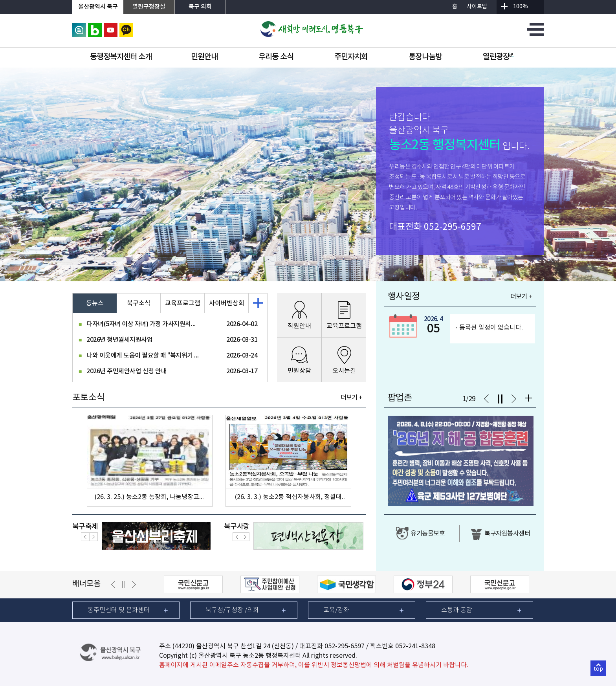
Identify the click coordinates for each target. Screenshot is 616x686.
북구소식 (139, 303)
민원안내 (204, 57)
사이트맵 (477, 7)
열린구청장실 (149, 7)
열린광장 (499, 57)
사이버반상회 (227, 303)
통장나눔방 (425, 57)
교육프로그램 (183, 303)
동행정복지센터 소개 (121, 57)
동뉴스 (95, 303)
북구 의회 (200, 7)
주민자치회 (351, 57)
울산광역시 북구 (98, 7)
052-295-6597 (453, 227)
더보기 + (351, 398)
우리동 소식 (276, 57)
